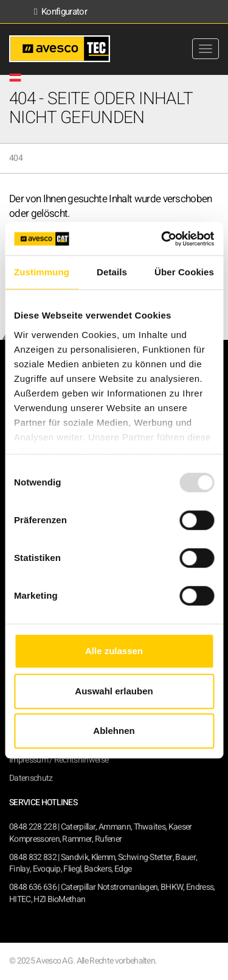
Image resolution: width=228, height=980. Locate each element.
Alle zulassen (114, 651)
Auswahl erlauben (114, 691)
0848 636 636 (33, 887)
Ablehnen (114, 731)
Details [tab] (112, 272)
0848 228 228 (33, 827)
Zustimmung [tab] (42, 272)
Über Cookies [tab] (184, 272)
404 (16, 158)
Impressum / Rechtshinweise (59, 760)
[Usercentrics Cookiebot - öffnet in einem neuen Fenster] (162, 239)
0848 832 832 (33, 857)
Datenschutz (31, 778)
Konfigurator (60, 12)
